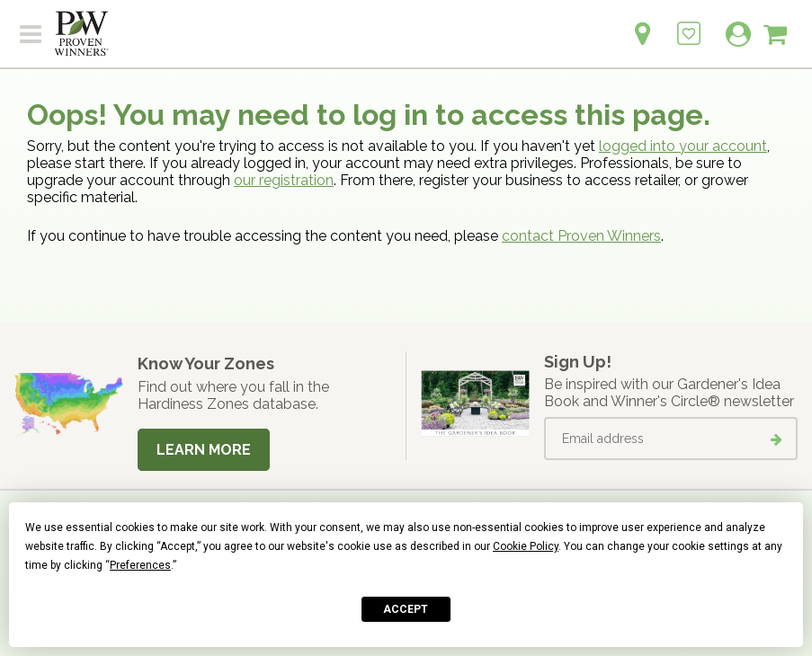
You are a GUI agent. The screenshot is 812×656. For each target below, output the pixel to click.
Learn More (204, 450)
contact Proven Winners (581, 236)
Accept (406, 609)
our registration (284, 180)
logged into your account (683, 146)
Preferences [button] (140, 565)
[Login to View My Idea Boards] (689, 24)
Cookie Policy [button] (526, 546)
